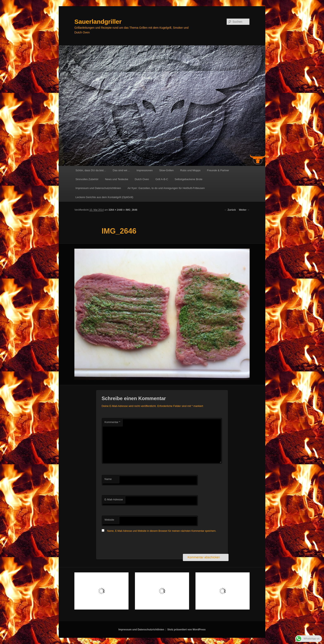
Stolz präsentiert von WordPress (186, 630)
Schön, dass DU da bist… (91, 170)
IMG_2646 (131, 210)
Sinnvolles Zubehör (87, 179)
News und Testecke (117, 179)
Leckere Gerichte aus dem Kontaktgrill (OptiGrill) (104, 197)
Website (109, 520)
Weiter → (244, 210)
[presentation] (133, 544)
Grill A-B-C (162, 179)
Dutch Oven (142, 179)
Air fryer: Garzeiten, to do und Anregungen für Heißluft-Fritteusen (166, 188)
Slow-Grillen (166, 170)
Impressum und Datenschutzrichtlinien (98, 188)
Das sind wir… (121, 170)
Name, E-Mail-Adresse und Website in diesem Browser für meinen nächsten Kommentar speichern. (162, 531)
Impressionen (145, 170)
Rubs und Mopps (190, 170)
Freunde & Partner (218, 170)
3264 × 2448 (115, 210)
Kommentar (112, 422)
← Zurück (230, 210)
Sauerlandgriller (98, 22)
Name (108, 479)
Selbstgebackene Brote (188, 179)
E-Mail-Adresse (114, 499)
